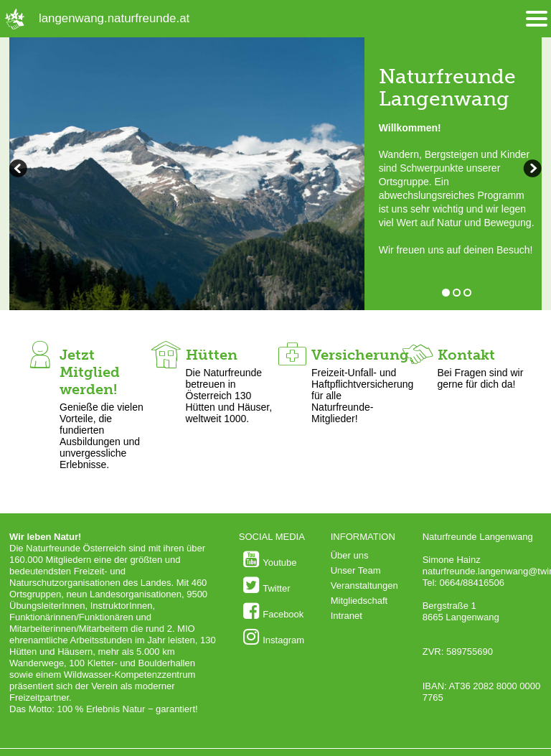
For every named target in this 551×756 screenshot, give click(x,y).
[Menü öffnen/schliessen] (537, 19)
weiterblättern (20, 170)
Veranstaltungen (364, 585)
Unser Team (356, 570)
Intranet (347, 616)
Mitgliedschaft (359, 601)
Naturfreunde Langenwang (447, 88)
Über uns (350, 555)
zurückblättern (531, 170)
